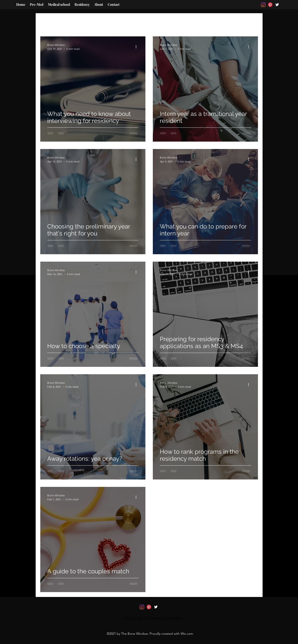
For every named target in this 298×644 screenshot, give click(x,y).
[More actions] (138, 47)
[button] (252, 16)
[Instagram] (263, 5)
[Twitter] (277, 5)
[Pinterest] (270, 5)
